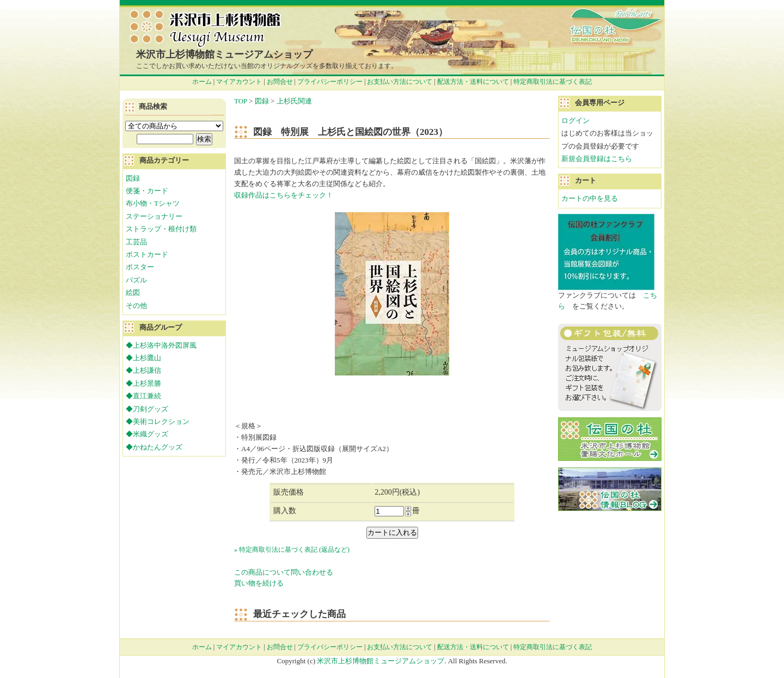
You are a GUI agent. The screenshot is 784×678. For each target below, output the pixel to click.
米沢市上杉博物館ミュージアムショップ (224, 54)
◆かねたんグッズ (154, 447)
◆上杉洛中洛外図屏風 (161, 345)
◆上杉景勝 (143, 383)
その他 (136, 306)
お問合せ (280, 82)
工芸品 (136, 242)
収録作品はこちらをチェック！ (284, 195)
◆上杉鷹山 (143, 358)
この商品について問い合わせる (284, 572)
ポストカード (147, 254)
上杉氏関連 (294, 101)
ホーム (202, 82)
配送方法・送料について (473, 82)
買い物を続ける (259, 583)
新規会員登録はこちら (597, 159)
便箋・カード (147, 191)
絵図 (133, 292)
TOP (241, 101)
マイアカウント (239, 82)
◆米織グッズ (147, 434)
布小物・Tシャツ (153, 203)
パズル (136, 280)
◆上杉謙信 (143, 370)
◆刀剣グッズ (147, 409)
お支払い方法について (400, 82)
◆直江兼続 (143, 396)
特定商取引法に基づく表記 (553, 82)
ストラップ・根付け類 (161, 229)
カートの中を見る (590, 198)
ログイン (575, 121)
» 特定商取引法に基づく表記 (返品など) (292, 550)
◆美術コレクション (158, 421)
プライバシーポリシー (330, 82)
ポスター (140, 267)
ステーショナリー (154, 216)
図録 (262, 101)
